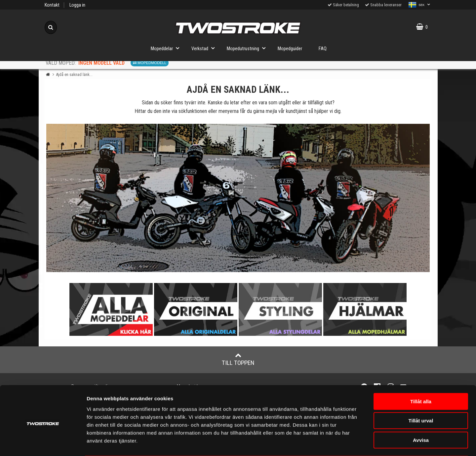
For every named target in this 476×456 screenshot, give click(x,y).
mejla (271, 111)
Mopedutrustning (248, 48)
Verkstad (205, 48)
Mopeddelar (167, 48)
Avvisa (421, 414)
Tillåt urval (421, 395)
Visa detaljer (392, 443)
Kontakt (52, 5)
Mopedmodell (150, 63)
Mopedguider (290, 49)
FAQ (323, 49)
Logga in (77, 5)
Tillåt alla (421, 375)
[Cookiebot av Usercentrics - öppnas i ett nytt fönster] (43, 443)
